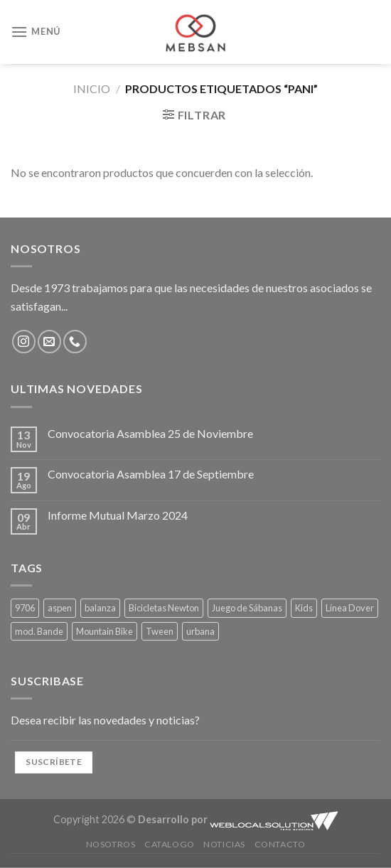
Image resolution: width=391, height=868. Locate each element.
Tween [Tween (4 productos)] (160, 631)
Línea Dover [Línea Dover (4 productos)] (350, 608)
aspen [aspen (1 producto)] (60, 608)
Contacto (280, 844)
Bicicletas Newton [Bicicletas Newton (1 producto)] (164, 608)
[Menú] (36, 32)
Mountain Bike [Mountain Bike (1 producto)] (105, 631)
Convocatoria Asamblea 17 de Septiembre (151, 474)
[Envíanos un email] (49, 342)
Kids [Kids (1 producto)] (304, 608)
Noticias (224, 844)
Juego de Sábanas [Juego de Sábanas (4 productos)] (247, 608)
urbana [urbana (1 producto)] (200, 631)
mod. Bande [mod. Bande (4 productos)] (39, 631)
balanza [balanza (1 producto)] (100, 608)
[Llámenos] (75, 342)
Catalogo (170, 844)
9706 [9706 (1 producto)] (25, 608)
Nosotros (111, 844)
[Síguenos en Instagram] (24, 342)
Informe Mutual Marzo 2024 (118, 515)
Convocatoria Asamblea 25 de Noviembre (150, 433)
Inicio (92, 89)
